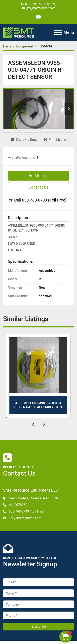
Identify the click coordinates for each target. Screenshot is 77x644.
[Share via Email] (25, 140)
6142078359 (18, 505)
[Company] (38, 604)
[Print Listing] (55, 140)
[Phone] (38, 615)
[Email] (38, 582)
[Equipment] (25, 46)
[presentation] (33, 424)
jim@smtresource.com (41, 8)
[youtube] (38, 17)
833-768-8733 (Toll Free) (41, 4)
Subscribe (39, 626)
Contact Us (39, 187)
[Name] (38, 593)
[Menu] (58, 32)
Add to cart (39, 176)
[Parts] (7, 46)
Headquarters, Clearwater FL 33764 (34, 498)
